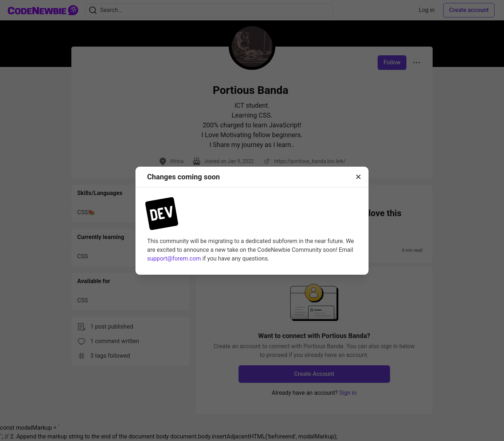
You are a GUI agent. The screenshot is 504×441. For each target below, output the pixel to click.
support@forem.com (174, 259)
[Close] (358, 177)
